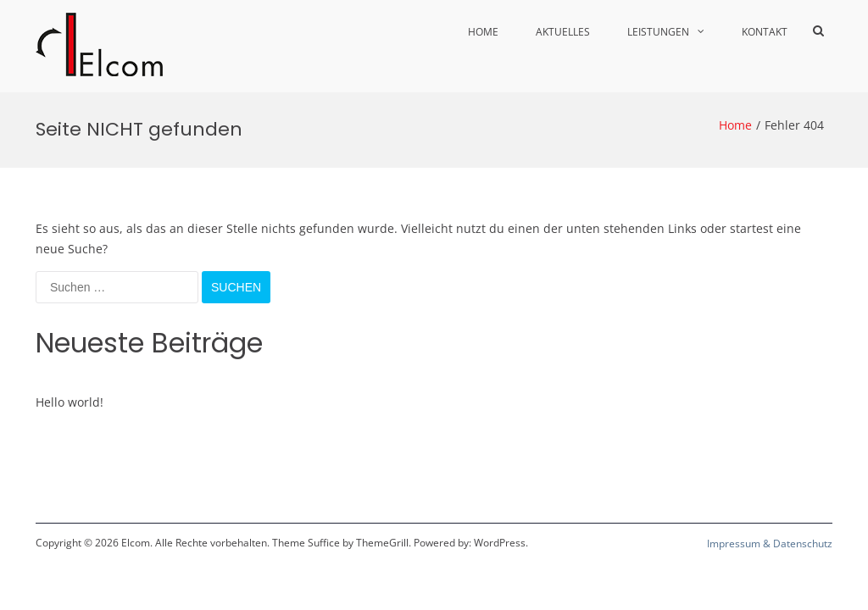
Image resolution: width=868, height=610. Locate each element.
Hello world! (70, 402)
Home (483, 32)
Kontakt (765, 32)
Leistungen (658, 32)
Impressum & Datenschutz (770, 543)
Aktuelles (563, 32)
